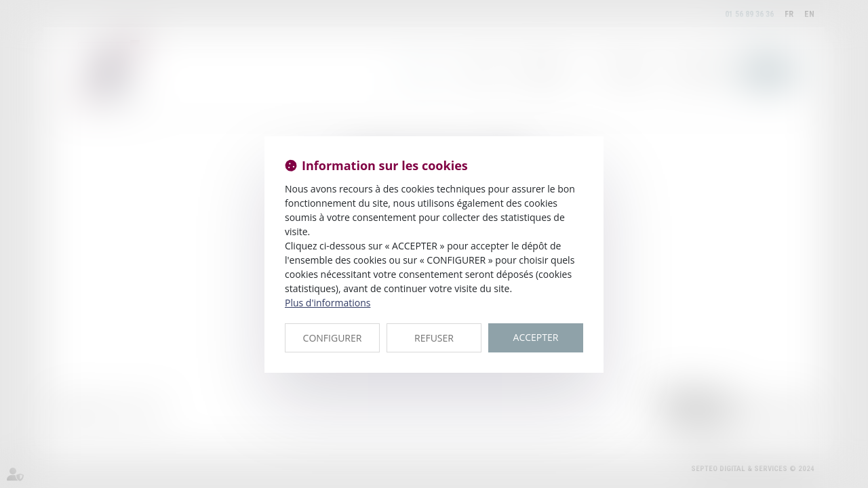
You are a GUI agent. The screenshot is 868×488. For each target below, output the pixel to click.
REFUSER (434, 338)
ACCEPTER (536, 337)
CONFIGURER (333, 338)
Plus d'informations (328, 303)
